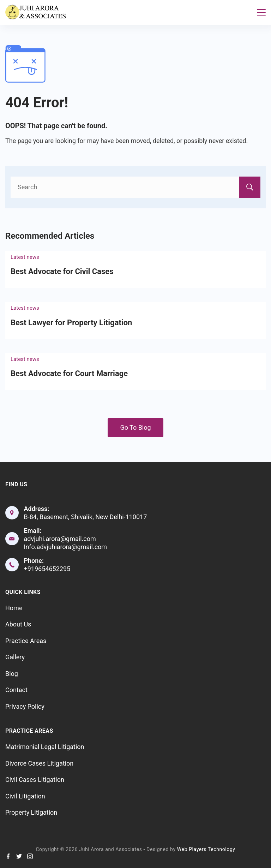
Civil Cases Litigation (35, 780)
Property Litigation (31, 812)
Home (14, 608)
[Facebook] (8, 856)
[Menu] (261, 12)
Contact (16, 690)
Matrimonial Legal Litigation (45, 747)
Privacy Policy (25, 706)
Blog (12, 674)
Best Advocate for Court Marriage (69, 373)
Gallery (15, 657)
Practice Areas (26, 641)
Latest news (25, 257)
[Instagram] (30, 856)
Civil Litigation (25, 796)
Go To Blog (135, 427)
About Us (18, 624)
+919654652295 (47, 569)
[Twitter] (19, 856)
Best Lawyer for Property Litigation (71, 323)
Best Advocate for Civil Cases (62, 271)
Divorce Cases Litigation (39, 763)
